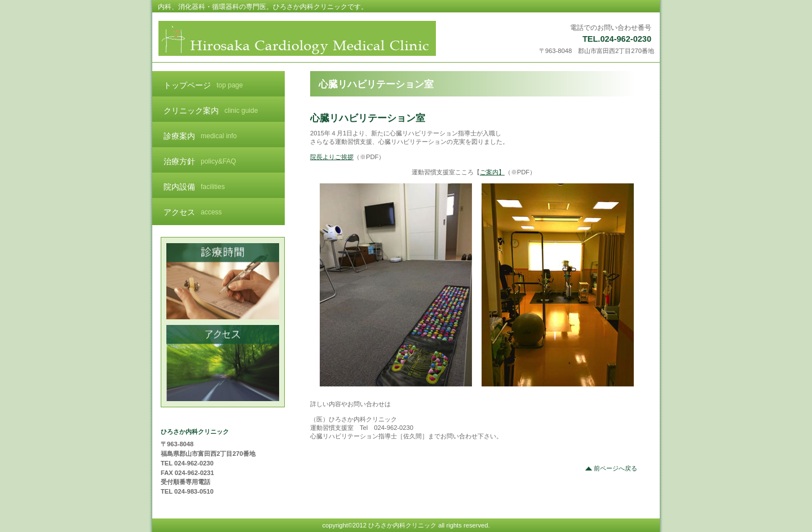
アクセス (223, 363)
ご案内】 (492, 172)
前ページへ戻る (615, 468)
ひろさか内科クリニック (297, 38)
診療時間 (223, 281)
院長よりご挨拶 (332, 157)
